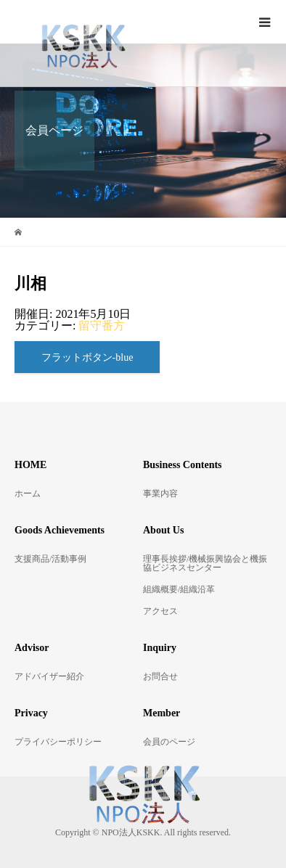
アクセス (160, 611)
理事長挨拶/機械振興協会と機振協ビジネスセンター (205, 563)
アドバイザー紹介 (49, 676)
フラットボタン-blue (87, 357)
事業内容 (160, 494)
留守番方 (102, 325)
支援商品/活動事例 (50, 559)
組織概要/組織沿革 (179, 589)
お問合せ (160, 676)
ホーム (28, 494)
